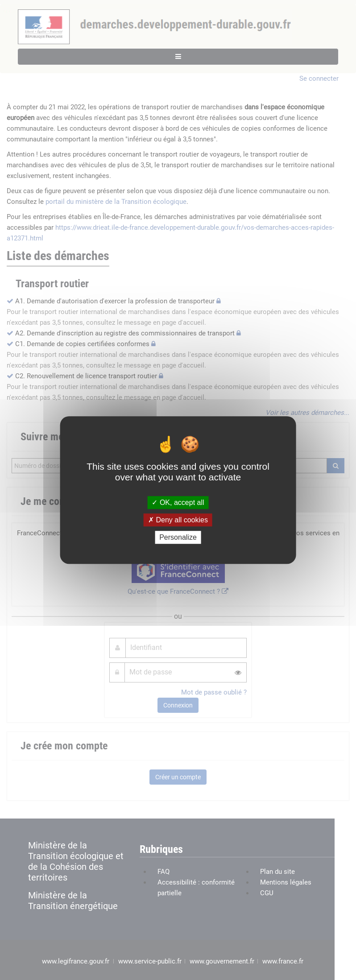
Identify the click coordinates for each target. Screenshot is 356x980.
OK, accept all (178, 502)
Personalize (178, 537)
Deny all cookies (178, 520)
